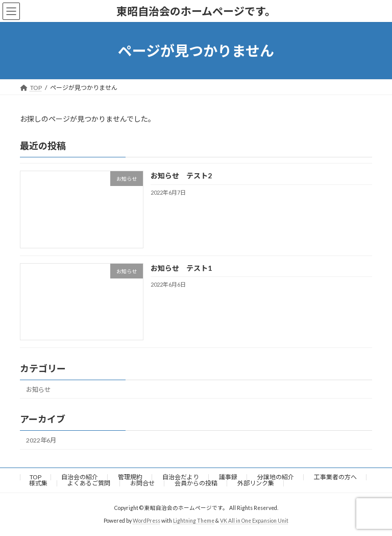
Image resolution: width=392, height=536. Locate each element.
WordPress (146, 521)
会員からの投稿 (196, 483)
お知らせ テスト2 (181, 176)
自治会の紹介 (80, 477)
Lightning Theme (194, 521)
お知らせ (38, 390)
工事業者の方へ (335, 477)
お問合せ (142, 483)
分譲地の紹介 (276, 477)
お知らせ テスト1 (181, 268)
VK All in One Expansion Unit (254, 521)
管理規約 (130, 477)
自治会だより (181, 477)
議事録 (228, 477)
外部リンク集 (256, 483)
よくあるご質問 (89, 483)
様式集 (38, 483)
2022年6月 (41, 440)
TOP (35, 477)
